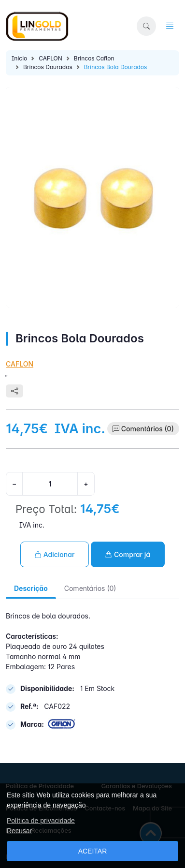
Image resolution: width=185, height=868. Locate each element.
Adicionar (55, 554)
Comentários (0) (148, 429)
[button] (146, 26)
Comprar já (128, 554)
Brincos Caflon (94, 58)
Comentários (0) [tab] (90, 588)
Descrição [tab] (31, 588)
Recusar (19, 831)
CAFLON (50, 58)
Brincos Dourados (48, 67)
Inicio (19, 58)
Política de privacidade (41, 821)
